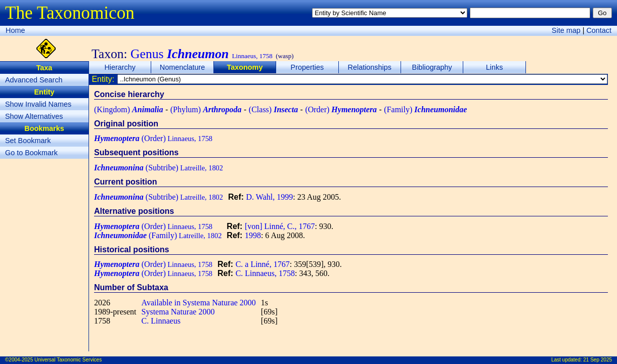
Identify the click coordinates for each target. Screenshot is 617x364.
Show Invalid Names (38, 104)
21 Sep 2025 (598, 360)
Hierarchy (120, 67)
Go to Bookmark (31, 153)
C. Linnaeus (161, 321)
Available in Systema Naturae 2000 (199, 303)
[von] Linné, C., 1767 (280, 226)
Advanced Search (34, 80)
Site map (566, 30)
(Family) (425, 109)
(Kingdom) (128, 109)
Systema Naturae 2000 (178, 312)
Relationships (370, 67)
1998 (253, 235)
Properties (307, 67)
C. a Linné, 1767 (263, 264)
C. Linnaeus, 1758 (265, 273)
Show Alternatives (34, 116)
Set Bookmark (28, 141)
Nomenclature (183, 67)
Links (495, 67)
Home (15, 30)
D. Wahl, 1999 (270, 197)
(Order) (341, 109)
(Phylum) (206, 109)
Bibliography (432, 67)
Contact (599, 30)
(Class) (273, 109)
